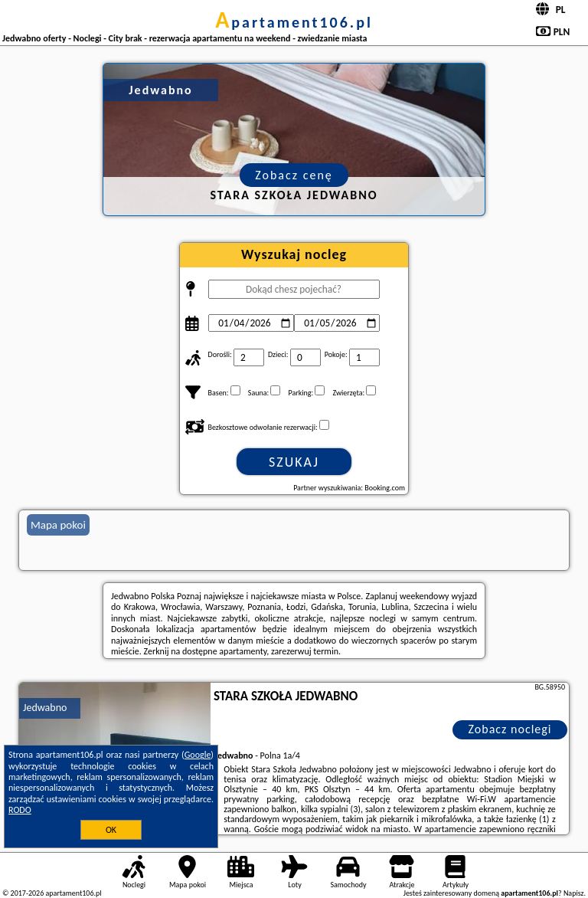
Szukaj (294, 462)
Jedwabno (45, 708)
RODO (20, 810)
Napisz (574, 893)
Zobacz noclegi (510, 729)
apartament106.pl (294, 22)
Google (198, 755)
